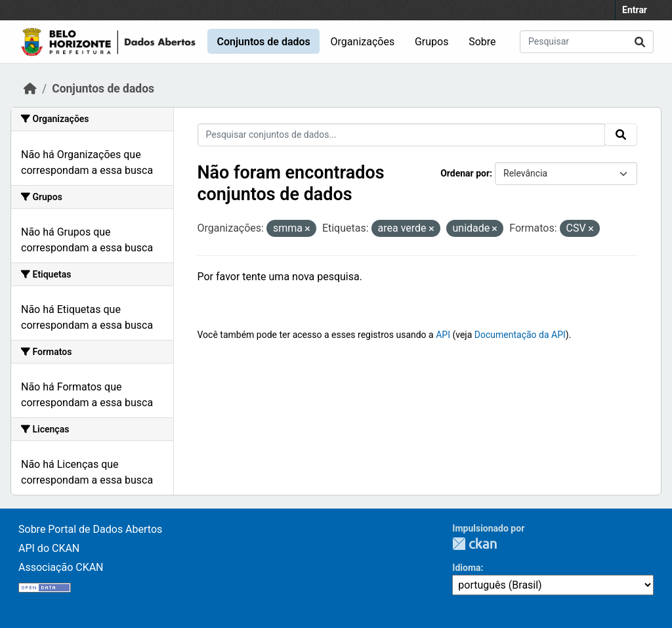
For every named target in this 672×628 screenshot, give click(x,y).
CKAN (474, 544)
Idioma (466, 568)
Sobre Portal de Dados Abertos (90, 529)
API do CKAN (49, 548)
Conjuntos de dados (263, 42)
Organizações (363, 42)
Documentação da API (520, 335)
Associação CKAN (61, 567)
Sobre (482, 42)
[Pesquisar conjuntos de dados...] (587, 42)
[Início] (30, 89)
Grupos (432, 42)
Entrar (635, 10)
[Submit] (640, 42)
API (443, 335)
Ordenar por (465, 173)
